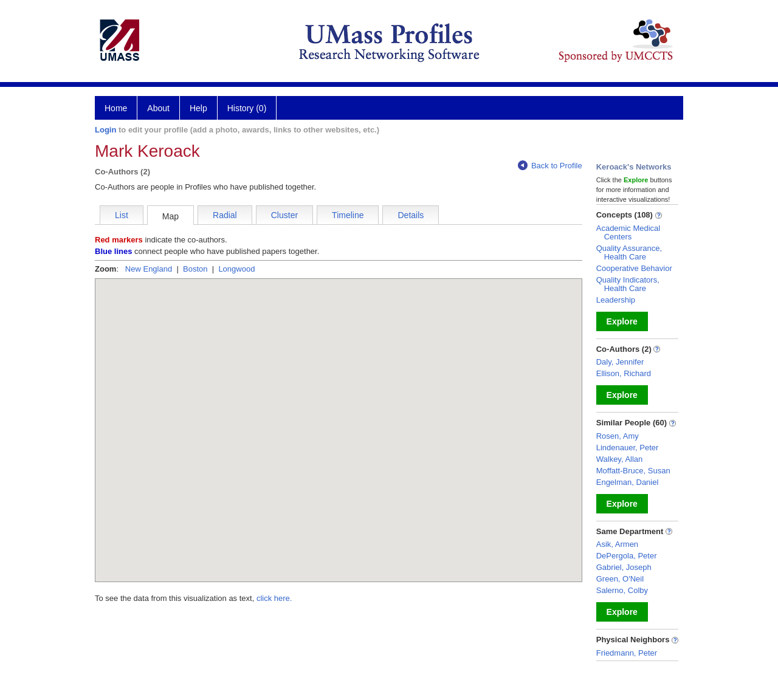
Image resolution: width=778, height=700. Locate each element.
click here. (274, 598)
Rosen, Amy (618, 436)
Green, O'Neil (620, 579)
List (122, 215)
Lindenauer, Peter (628, 448)
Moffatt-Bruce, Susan (633, 471)
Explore (622, 321)
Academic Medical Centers (628, 232)
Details (411, 215)
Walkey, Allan (620, 459)
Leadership (616, 300)
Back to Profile (550, 166)
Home (116, 108)
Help (198, 108)
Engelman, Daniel (628, 482)
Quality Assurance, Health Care (629, 252)
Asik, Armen (617, 544)
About (158, 108)
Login (105, 130)
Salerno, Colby (622, 590)
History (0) (247, 108)
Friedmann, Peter (627, 653)
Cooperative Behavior (634, 268)
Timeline (348, 215)
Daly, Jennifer (620, 362)
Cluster (284, 215)
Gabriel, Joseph (624, 567)
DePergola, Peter (627, 556)
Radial (225, 215)
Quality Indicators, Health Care (628, 284)
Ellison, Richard (624, 373)
